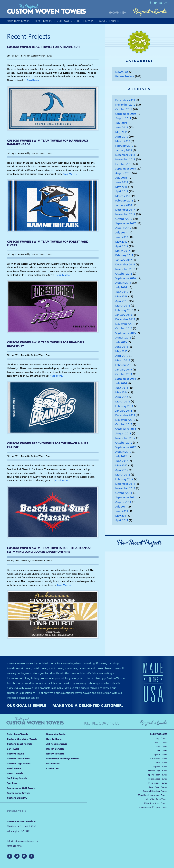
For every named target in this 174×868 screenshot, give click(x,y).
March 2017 (123, 251)
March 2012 (123, 475)
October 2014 (124, 374)
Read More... (34, 80)
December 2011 (125, 484)
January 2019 (124, 150)
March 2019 (123, 141)
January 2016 (124, 315)
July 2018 (121, 178)
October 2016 (124, 274)
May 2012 (121, 465)
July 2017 (121, 233)
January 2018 (124, 205)
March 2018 (123, 196)
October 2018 (124, 164)
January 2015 (124, 370)
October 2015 (124, 328)
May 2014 (121, 392)
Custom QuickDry (17, 798)
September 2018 (126, 169)
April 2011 (122, 520)
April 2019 (122, 137)
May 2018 (121, 187)
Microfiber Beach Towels (156, 803)
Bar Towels (13, 749)
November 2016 (125, 269)
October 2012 (124, 443)
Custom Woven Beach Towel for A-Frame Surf (44, 47)
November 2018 (125, 159)
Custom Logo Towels (19, 764)
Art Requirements (57, 744)
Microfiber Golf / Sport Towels (153, 807)
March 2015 (123, 360)
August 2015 (123, 338)
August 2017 (123, 228)
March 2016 (123, 306)
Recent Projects (125, 76)
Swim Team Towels (18, 21)
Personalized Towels (158, 779)
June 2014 (122, 388)
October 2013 (124, 424)
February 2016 (124, 310)
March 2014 (123, 402)
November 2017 (125, 214)
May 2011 (121, 516)
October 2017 (124, 219)
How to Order (54, 739)
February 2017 (124, 255)
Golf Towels (64, 21)
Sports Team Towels (158, 775)
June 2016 (122, 292)
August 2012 (123, 452)
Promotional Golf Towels (21, 788)
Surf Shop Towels (17, 778)
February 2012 (124, 479)
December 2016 (125, 264)
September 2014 (126, 379)
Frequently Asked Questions (63, 759)
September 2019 (126, 114)
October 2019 (124, 109)
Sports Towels (161, 754)
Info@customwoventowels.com (23, 841)
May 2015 (121, 351)
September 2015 (126, 333)
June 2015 (122, 347)
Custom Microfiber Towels (22, 739)
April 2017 (122, 246)
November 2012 (125, 438)
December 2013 (125, 415)
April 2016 (122, 301)
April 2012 (122, 470)
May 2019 (121, 132)
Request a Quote (150, 12)
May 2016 (121, 296)
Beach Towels (43, 21)
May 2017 (121, 242)
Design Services (55, 749)
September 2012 (126, 447)
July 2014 (121, 383)
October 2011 (124, 493)
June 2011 (122, 511)
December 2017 (125, 210)
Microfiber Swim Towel (156, 799)
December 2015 (125, 319)
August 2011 (123, 502)
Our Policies (53, 764)
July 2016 (121, 287)
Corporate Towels (159, 759)
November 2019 (125, 105)
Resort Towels (15, 773)
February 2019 (124, 146)
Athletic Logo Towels (157, 771)
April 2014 (122, 397)
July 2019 (121, 123)
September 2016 (126, 278)
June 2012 (122, 461)
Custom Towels (16, 754)
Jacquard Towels (159, 767)
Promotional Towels (18, 793)
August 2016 (123, 283)
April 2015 (122, 356)
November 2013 (125, 420)
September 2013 (126, 429)
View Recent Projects (140, 543)
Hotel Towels (85, 21)
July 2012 (121, 456)
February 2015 (124, 365)
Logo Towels (161, 738)
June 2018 (122, 182)
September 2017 (126, 223)
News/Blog (122, 72)
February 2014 (124, 406)
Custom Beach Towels (19, 744)
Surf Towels (162, 763)
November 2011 (125, 488)
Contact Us (53, 768)
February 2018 (124, 201)
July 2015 (121, 342)
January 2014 (124, 411)
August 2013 (123, 433)
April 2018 (122, 191)
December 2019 (125, 100)
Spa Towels (13, 783)
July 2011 (121, 507)
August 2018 (123, 173)
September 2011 (126, 497)
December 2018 (125, 155)
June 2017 (122, 237)
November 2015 (125, 324)
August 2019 (123, 118)
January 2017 (124, 260)
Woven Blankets (109, 21)
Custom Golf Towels (18, 759)
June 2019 (122, 127)
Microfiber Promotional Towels (153, 795)
